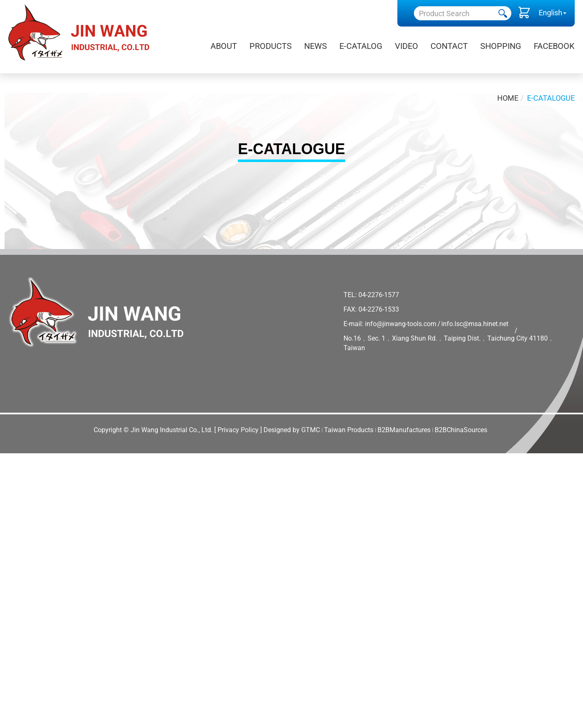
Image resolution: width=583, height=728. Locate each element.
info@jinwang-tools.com (401, 324)
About (224, 46)
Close (9, 458)
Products (271, 46)
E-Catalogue (551, 98)
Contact (449, 46)
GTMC (311, 430)
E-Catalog (361, 46)
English (550, 13)
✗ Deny (12, 490)
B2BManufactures (404, 430)
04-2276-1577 (379, 295)
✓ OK (265, 722)
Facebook (554, 46)
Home (508, 98)
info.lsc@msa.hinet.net (475, 324)
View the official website (83, 555)
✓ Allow (13, 480)
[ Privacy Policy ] (238, 430)
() (524, 15)
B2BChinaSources (461, 430)
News (316, 46)
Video (406, 46)
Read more (21, 555)
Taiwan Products (349, 430)
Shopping (501, 46)
